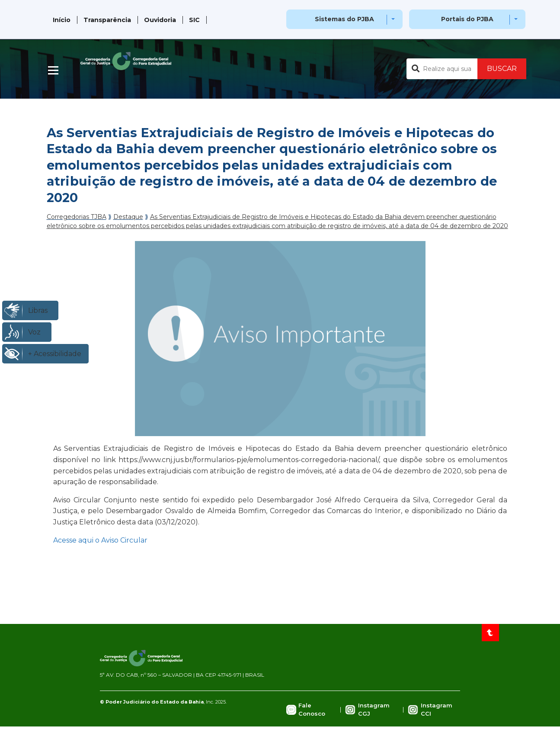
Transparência (107, 20)
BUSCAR (502, 69)
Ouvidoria (160, 20)
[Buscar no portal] (442, 69)
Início (62, 20)
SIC (194, 20)
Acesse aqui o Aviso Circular (100, 540)
